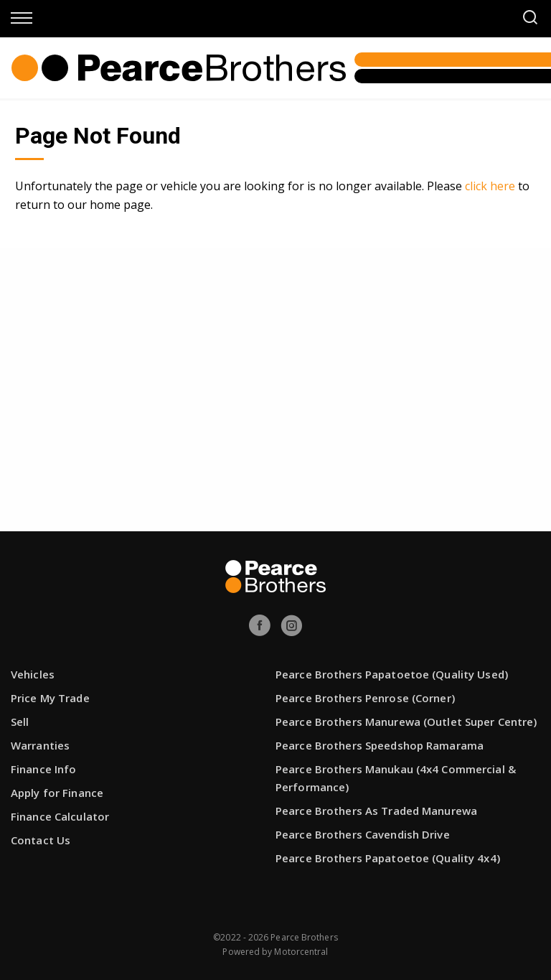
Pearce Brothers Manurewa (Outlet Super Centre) (406, 722)
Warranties (40, 745)
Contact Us (41, 840)
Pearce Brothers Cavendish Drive (363, 834)
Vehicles (33, 674)
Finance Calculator (60, 816)
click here (490, 186)
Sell (20, 722)
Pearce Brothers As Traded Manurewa (376, 811)
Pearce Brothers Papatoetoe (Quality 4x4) (388, 858)
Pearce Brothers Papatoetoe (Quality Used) (392, 674)
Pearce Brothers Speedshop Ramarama (380, 745)
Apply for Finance (57, 793)
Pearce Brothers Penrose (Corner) (365, 698)
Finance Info (43, 769)
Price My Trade (50, 698)
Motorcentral (301, 952)
